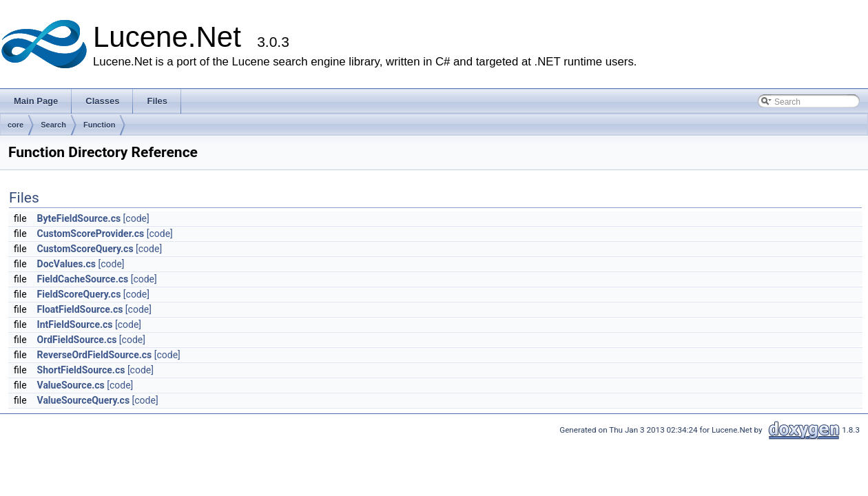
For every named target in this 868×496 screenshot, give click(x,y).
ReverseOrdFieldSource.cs (95, 355)
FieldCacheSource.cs (83, 279)
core (15, 125)
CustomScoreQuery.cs (85, 249)
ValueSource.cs (71, 385)
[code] (136, 218)
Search (53, 125)
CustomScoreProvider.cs (91, 234)
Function (99, 125)
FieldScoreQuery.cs (79, 294)
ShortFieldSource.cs (81, 370)
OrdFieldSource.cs (77, 340)
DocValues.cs (66, 264)
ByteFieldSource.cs (79, 218)
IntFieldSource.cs (75, 324)
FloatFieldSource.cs (80, 309)
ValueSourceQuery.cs (84, 400)
